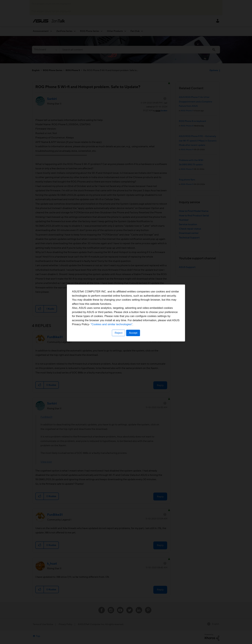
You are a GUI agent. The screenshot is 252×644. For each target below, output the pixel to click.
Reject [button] (118, 342)
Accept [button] (133, 342)
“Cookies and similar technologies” (136, 333)
